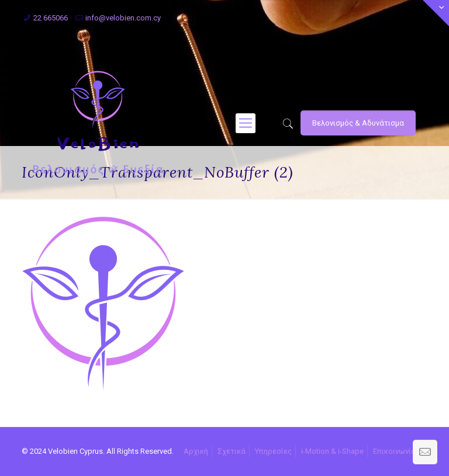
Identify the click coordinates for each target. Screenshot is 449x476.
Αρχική (196, 451)
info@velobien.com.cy (123, 18)
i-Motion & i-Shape (332, 451)
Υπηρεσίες (273, 451)
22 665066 (51, 18)
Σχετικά (232, 451)
